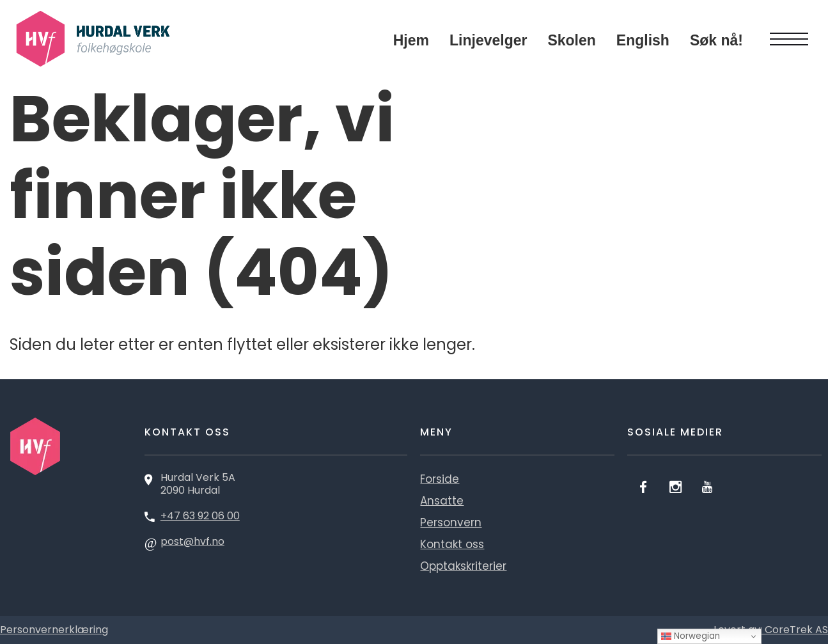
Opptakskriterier (463, 566)
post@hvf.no (192, 541)
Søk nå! (716, 40)
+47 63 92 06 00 (200, 516)
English (643, 40)
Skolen (571, 40)
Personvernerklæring (54, 630)
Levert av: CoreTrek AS (771, 630)
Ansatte (442, 501)
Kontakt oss (452, 544)
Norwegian (691, 636)
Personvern (451, 522)
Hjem (411, 40)
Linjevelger (488, 40)
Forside (440, 479)
